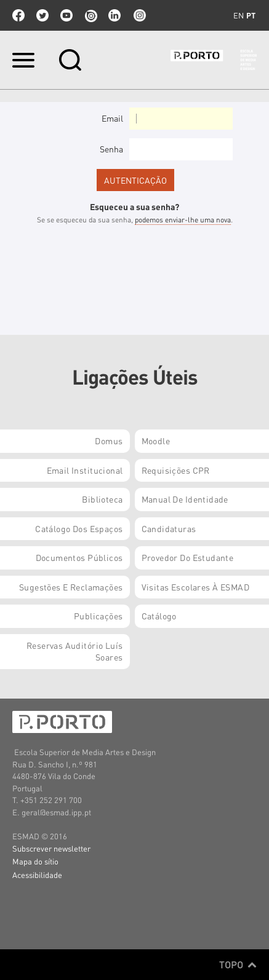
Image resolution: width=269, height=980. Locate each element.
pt (251, 15)
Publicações (98, 616)
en (239, 15)
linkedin (114, 15)
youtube (66, 15)
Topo (238, 965)
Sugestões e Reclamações (71, 587)
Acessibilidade (37, 875)
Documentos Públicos (79, 557)
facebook (18, 15)
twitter (42, 15)
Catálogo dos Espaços (79, 528)
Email (112, 118)
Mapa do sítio (35, 861)
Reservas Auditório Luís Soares (75, 651)
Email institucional (85, 470)
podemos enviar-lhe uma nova (183, 220)
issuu (90, 15)
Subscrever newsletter (51, 848)
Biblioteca (102, 499)
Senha (111, 149)
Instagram (139, 15)
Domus (109, 441)
